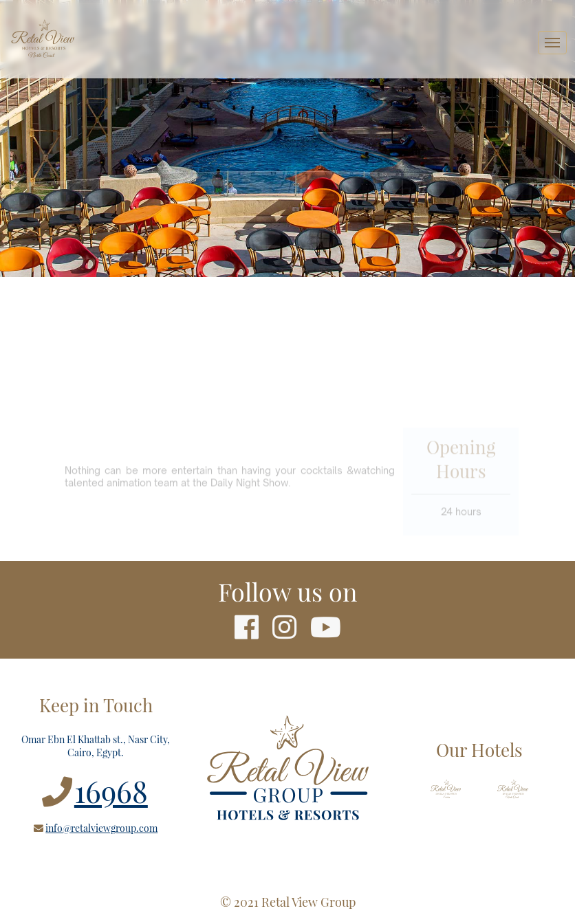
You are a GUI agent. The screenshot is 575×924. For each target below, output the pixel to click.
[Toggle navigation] (552, 43)
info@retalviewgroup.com (101, 828)
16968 (111, 790)
